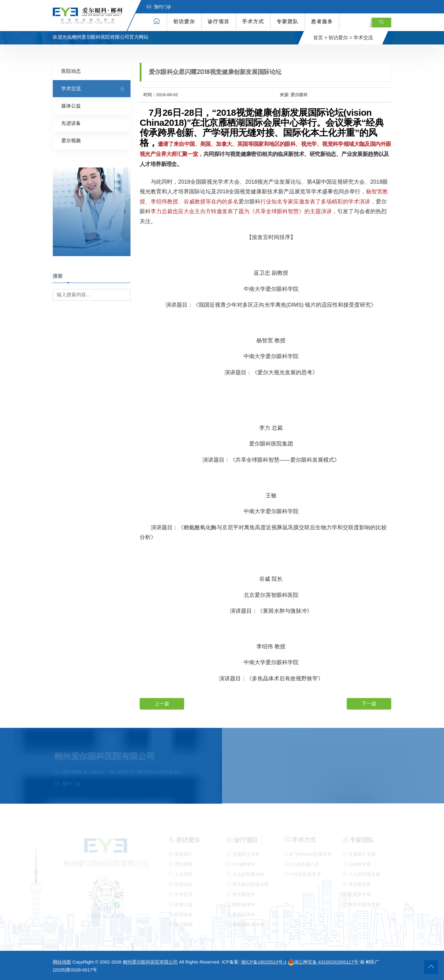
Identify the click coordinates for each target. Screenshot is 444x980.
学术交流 (363, 38)
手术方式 (253, 21)
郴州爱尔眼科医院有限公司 (150, 962)
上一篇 (162, 703)
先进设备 (71, 123)
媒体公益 (71, 106)
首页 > (320, 38)
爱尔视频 (71, 140)
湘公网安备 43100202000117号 (323, 962)
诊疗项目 (219, 21)
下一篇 (369, 703)
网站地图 (62, 962)
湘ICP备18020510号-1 (264, 962)
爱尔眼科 (249, 201)
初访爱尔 (184, 21)
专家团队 (288, 21)
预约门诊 (159, 7)
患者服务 (322, 21)
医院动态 (71, 71)
